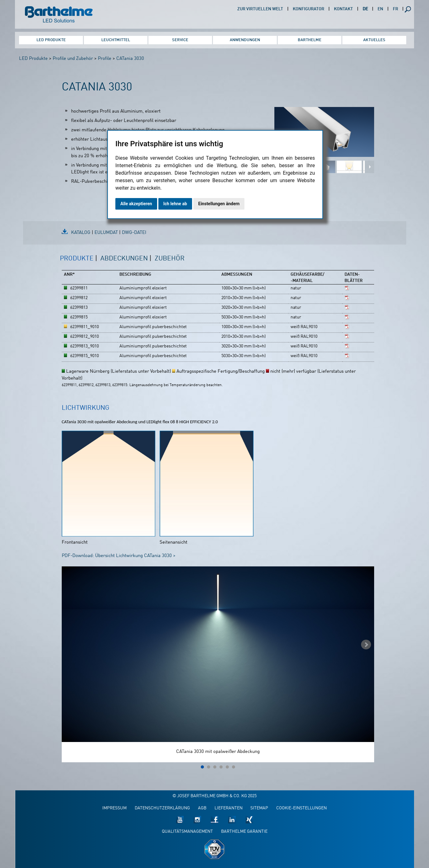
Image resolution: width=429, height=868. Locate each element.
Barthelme (310, 40)
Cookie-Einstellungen (301, 808)
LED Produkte (51, 40)
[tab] (79, 262)
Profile (105, 59)
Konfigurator (308, 9)
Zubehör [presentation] (170, 259)
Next (366, 645)
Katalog (81, 233)
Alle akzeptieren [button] (136, 204)
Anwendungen (245, 40)
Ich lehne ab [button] (175, 204)
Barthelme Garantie (244, 832)
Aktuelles (374, 40)
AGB (202, 808)
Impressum (114, 808)
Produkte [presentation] (77, 259)
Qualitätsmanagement (187, 832)
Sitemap (259, 808)
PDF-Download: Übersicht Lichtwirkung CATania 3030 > (119, 556)
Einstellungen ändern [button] (219, 204)
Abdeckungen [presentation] (124, 259)
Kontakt (343, 9)
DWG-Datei (134, 233)
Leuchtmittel (116, 40)
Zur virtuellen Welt (260, 9)
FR (395, 9)
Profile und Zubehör (73, 59)
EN (380, 9)
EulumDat (106, 233)
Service (180, 40)
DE (365, 9)
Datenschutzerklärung (162, 808)
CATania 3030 (130, 59)
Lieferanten (229, 808)
